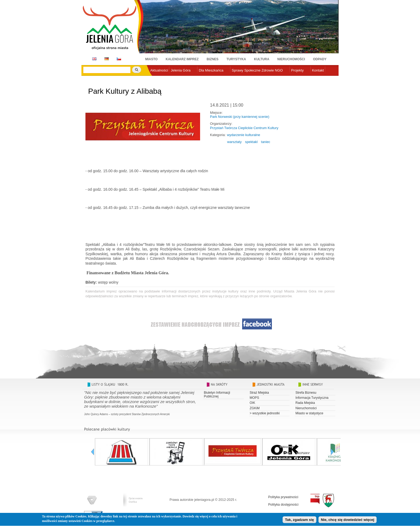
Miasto (151, 59)
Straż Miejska (259, 393)
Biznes (213, 59)
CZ (119, 59)
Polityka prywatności (283, 497)
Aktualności (159, 70)
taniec (266, 142)
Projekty (297, 70)
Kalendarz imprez (182, 59)
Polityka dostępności (283, 505)
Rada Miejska (305, 403)
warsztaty (234, 142)
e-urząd (156, 79)
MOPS (254, 398)
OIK (252, 403)
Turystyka (236, 59)
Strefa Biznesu (306, 393)
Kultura (262, 59)
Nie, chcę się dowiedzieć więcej (348, 521)
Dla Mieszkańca (211, 70)
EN (93, 59)
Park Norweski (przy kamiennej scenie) (240, 117)
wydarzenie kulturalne (243, 135)
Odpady (320, 59)
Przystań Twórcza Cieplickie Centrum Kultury (244, 128)
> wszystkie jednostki (265, 413)
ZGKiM (255, 408)
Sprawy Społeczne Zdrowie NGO (257, 70)
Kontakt (318, 70)
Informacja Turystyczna (312, 398)
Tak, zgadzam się (299, 521)
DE (106, 59)
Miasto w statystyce (309, 413)
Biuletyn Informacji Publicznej (217, 394)
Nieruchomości (291, 59)
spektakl (251, 142)
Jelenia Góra (181, 70)
